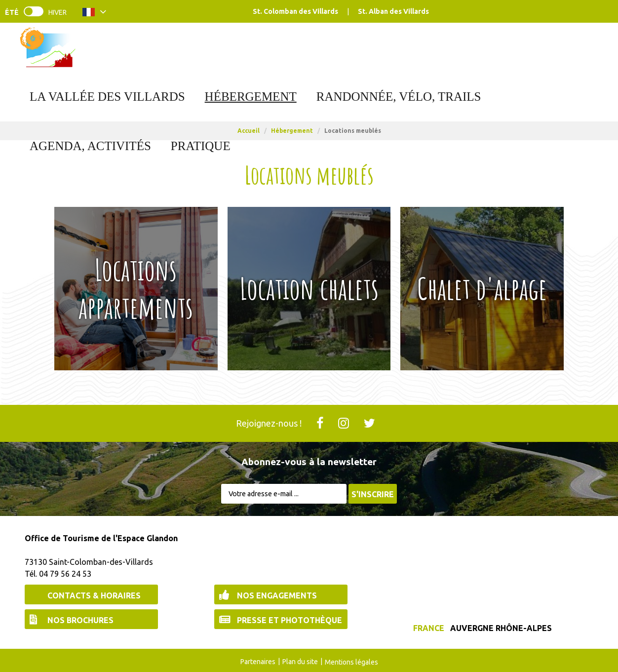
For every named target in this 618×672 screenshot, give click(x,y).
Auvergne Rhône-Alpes (501, 628)
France (429, 628)
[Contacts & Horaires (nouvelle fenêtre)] (91, 594)
